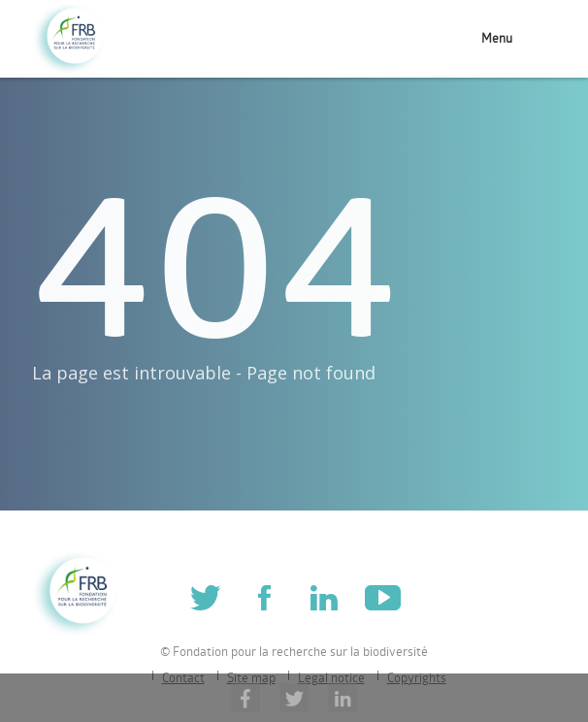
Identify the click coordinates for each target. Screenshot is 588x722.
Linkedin (324, 597)
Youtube (383, 597)
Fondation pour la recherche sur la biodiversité (68, 39)
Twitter (205, 597)
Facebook (264, 597)
